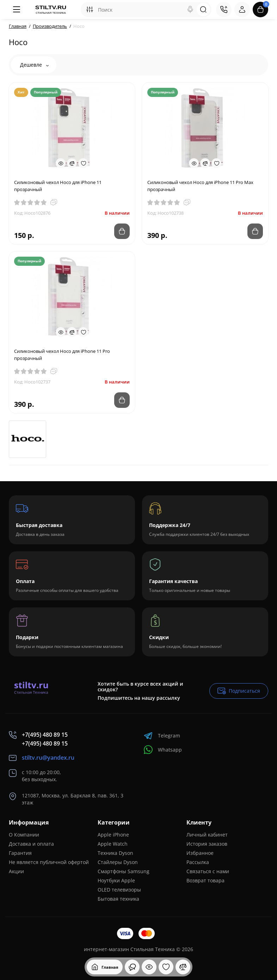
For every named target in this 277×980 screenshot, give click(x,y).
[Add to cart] (122, 231)
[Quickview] (61, 163)
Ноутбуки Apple (116, 880)
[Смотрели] (132, 967)
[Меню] (17, 10)
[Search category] (90, 10)
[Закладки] (166, 967)
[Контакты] (224, 10)
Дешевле (34, 65)
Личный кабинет (207, 835)
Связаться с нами (208, 871)
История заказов (207, 844)
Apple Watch (113, 844)
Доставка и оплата (31, 844)
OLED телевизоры (119, 890)
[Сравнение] (183, 967)
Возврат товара (205, 880)
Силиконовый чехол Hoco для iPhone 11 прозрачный (58, 186)
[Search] (190, 10)
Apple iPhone (113, 835)
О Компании (24, 835)
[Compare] (72, 163)
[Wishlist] (83, 163)
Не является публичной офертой (49, 862)
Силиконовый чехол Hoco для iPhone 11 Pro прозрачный (62, 355)
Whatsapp (163, 750)
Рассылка (198, 862)
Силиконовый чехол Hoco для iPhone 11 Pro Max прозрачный (200, 186)
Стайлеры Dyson (118, 862)
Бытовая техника (118, 899)
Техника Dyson (115, 853)
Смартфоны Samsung (124, 871)
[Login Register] (242, 10)
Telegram (162, 736)
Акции (16, 871)
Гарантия (20, 853)
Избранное (200, 853)
